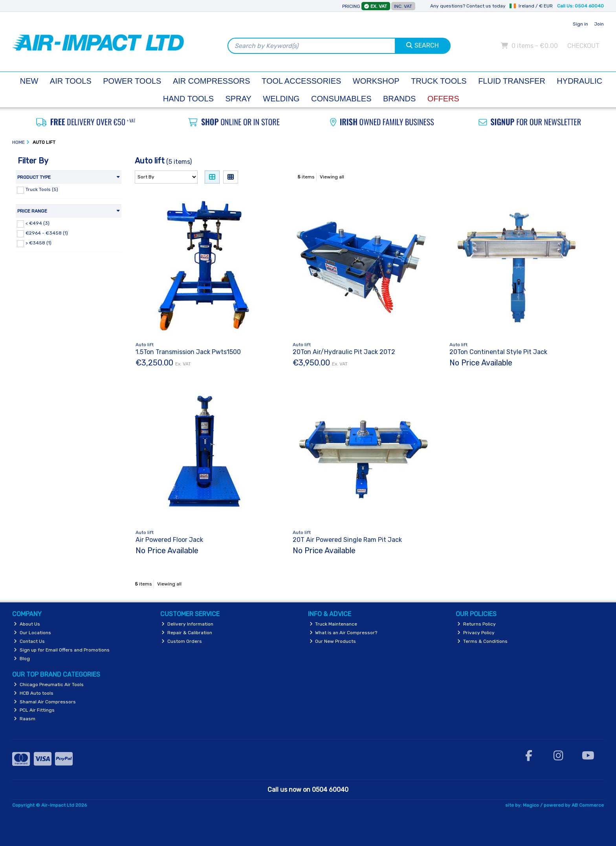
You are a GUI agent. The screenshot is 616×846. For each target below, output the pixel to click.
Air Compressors (212, 81)
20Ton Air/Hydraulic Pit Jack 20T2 (344, 352)
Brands (399, 99)
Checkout (583, 46)
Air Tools (71, 81)
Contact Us (29, 641)
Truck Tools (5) (42, 189)
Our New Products (333, 641)
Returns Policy (477, 624)
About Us (27, 624)
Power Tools (132, 81)
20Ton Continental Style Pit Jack (498, 352)
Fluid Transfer (512, 81)
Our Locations (32, 633)
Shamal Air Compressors (45, 702)
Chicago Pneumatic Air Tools (49, 685)
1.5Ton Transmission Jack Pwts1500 (188, 352)
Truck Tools (439, 81)
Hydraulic (579, 81)
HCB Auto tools (34, 693)
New (29, 81)
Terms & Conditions (482, 641)
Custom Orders (182, 641)
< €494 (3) (38, 223)
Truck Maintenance (334, 624)
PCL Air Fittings (34, 710)
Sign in (580, 24)
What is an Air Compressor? (344, 633)
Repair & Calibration (187, 633)
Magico (531, 805)
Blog (22, 659)
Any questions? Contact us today (468, 6)
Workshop (376, 81)
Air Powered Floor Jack (169, 540)
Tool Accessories (301, 81)
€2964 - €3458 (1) (47, 233)
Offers (443, 99)
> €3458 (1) (38, 243)
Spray (238, 99)
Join (599, 24)
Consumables (341, 99)
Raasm (25, 719)
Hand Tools (188, 99)
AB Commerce (588, 805)
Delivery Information (187, 624)
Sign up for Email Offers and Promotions (62, 650)
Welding (281, 99)
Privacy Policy (476, 633)
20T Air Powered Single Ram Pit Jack (347, 540)
